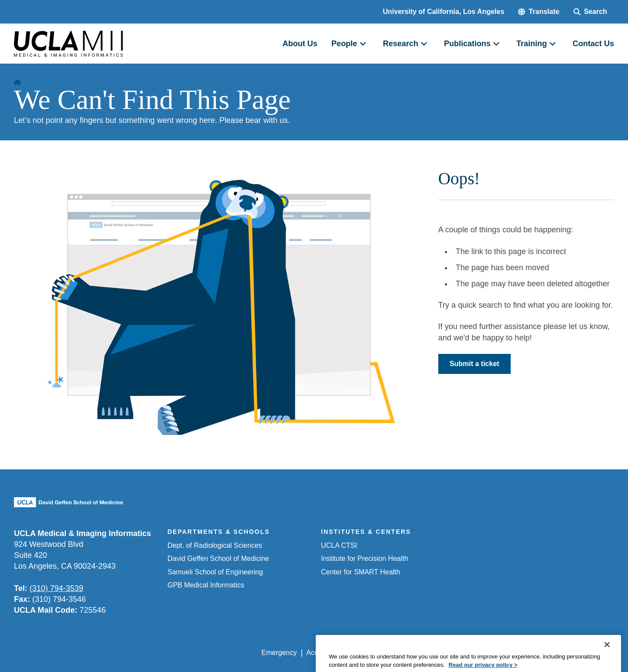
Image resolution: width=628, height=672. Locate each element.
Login (531, 653)
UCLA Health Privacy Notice (470, 653)
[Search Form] (590, 12)
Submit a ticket (474, 364)
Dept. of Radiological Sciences (215, 545)
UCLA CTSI (339, 545)
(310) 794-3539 (56, 588)
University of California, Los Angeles (444, 12)
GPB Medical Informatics (206, 585)
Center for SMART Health (361, 572)
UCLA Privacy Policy (386, 653)
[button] (539, 12)
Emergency (279, 653)
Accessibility (325, 653)
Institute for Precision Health (365, 558)
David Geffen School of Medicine (218, 558)
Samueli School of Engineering (215, 572)
